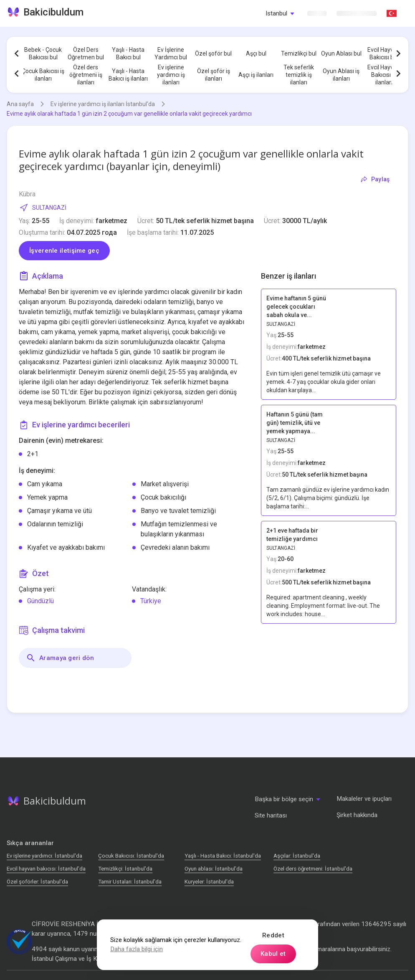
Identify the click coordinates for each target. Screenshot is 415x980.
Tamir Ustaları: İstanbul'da (130, 882)
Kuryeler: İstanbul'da (209, 882)
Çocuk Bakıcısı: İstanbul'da (131, 856)
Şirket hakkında (357, 815)
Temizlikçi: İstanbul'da (125, 869)
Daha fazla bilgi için (137, 949)
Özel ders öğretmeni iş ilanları (86, 75)
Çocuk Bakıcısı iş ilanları (43, 75)
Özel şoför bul (213, 53)
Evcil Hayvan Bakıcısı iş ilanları (384, 75)
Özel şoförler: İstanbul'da (37, 882)
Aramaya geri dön (60, 658)
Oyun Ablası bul (341, 53)
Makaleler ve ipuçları (364, 799)
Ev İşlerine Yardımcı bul (171, 53)
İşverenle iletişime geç (64, 251)
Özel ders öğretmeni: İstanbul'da (313, 869)
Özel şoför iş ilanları (214, 75)
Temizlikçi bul (299, 53)
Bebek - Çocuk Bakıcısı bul (43, 53)
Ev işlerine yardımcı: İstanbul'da (44, 856)
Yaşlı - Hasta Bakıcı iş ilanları (128, 75)
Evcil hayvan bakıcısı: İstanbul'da (46, 869)
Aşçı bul (256, 53)
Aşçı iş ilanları (256, 75)
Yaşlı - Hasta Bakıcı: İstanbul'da (223, 856)
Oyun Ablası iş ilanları (341, 75)
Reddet (273, 935)
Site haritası (271, 815)
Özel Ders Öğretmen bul (86, 53)
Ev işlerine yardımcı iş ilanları (171, 75)
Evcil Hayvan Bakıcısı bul (384, 53)
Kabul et (273, 954)
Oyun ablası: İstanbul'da (214, 869)
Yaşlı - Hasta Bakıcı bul (128, 53)
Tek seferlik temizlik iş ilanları (299, 75)
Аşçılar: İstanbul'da (297, 856)
